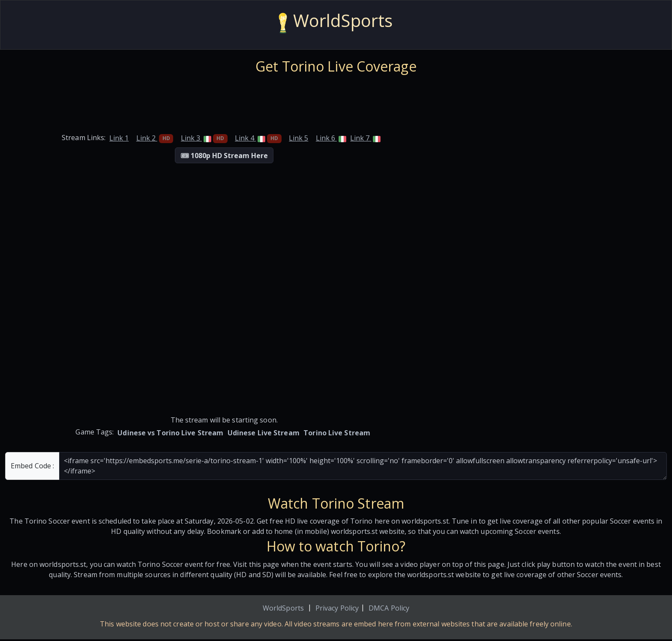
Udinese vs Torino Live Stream (170, 433)
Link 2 (155, 138)
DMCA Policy (389, 608)
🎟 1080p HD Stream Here (224, 156)
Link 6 (331, 138)
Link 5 (298, 138)
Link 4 (258, 138)
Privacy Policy (337, 608)
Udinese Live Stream (264, 433)
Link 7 (365, 138)
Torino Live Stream (337, 433)
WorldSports (283, 608)
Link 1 (119, 138)
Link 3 (204, 138)
